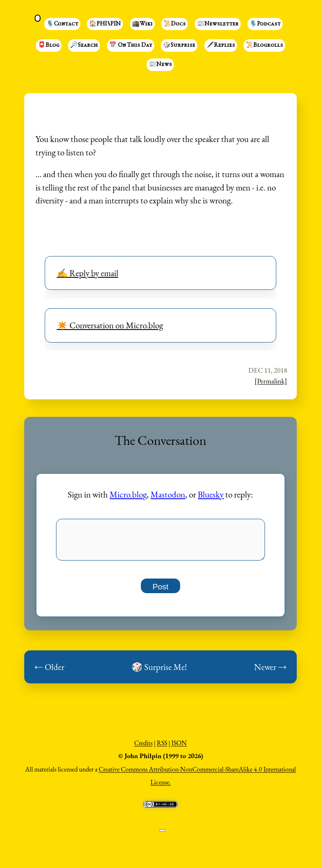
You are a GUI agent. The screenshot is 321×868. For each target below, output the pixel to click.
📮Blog (49, 46)
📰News (160, 65)
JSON (179, 747)
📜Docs (175, 24)
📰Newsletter (218, 24)
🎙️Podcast (265, 24)
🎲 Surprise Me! (159, 671)
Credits (143, 747)
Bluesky (211, 494)
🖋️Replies (221, 46)
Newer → (270, 671)
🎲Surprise (179, 46)
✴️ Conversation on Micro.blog (110, 325)
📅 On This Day (131, 46)
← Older (49, 671)
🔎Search (84, 46)
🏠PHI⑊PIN (105, 24)
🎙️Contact (62, 24)
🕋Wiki (142, 24)
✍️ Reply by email (88, 273)
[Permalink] (271, 381)
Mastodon (168, 494)
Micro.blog (128, 494)
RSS (162, 747)
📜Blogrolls (264, 46)
